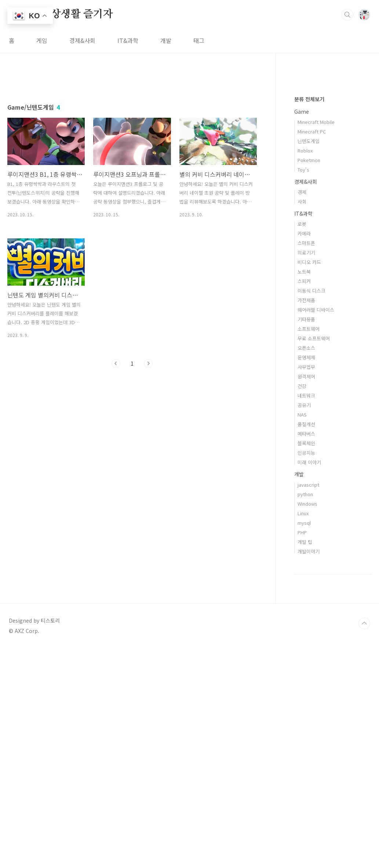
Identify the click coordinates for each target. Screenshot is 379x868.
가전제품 (306, 520)
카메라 (304, 453)
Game (302, 332)
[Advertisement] (132, 142)
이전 (116, 466)
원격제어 (306, 596)
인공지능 (306, 673)
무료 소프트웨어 (314, 558)
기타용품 (306, 539)
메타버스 (306, 654)
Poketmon (309, 380)
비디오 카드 (309, 482)
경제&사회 (82, 40)
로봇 (302, 444)
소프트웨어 (309, 549)
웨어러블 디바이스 (316, 530)
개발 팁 (305, 762)
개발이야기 (309, 771)
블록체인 (306, 663)
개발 (166, 40)
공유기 (304, 625)
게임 (42, 40)
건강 (302, 606)
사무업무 (306, 587)
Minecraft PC (312, 351)
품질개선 (306, 644)
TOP (364, 843)
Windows (307, 724)
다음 (148, 466)
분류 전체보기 (309, 319)
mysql (304, 743)
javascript (308, 705)
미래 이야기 (309, 682)
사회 (302, 422)
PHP (302, 752)
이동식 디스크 (311, 511)
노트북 (304, 492)
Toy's (303, 390)
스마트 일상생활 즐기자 (61, 14)
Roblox (305, 371)
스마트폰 (306, 463)
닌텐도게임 (309, 361)
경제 (302, 412)
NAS (302, 635)
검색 (347, 15)
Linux (303, 733)
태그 (199, 40)
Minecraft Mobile (316, 342)
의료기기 (306, 473)
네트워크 (306, 616)
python (305, 714)
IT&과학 (128, 40)
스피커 (304, 501)
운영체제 (306, 577)
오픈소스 (306, 568)
